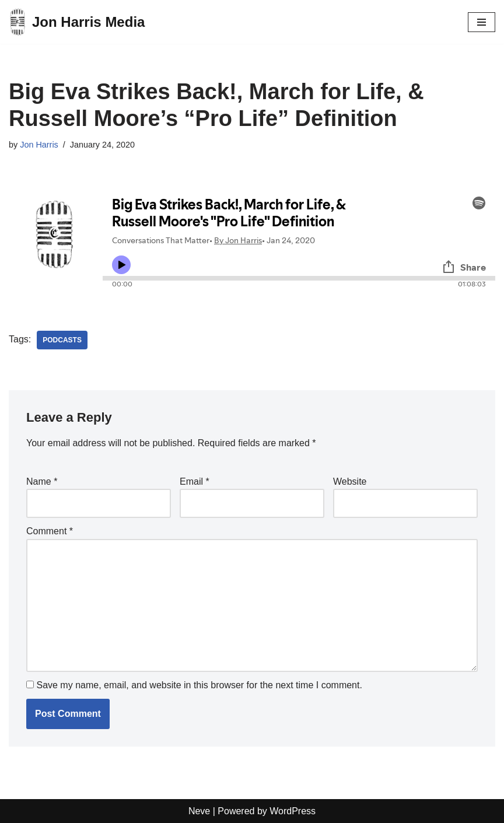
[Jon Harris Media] (77, 22)
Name (42, 481)
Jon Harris (39, 145)
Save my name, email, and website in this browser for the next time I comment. (199, 685)
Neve (199, 811)
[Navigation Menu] (482, 22)
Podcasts (62, 340)
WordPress (293, 811)
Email (195, 481)
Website (350, 481)
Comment (50, 531)
